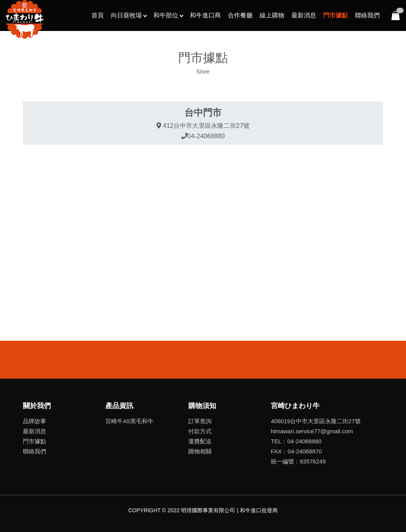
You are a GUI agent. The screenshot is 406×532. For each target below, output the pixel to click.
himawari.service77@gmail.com (312, 431)
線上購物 (272, 15)
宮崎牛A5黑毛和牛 (129, 421)
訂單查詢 (200, 421)
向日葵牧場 (126, 15)
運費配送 (200, 441)
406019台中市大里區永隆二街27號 (316, 421)
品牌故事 (34, 421)
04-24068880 (206, 136)
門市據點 (335, 15)
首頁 (98, 15)
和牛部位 (166, 15)
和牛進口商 (205, 15)
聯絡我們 (367, 15)
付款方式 (200, 431)
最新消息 (304, 15)
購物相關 (200, 451)
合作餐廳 (240, 15)
